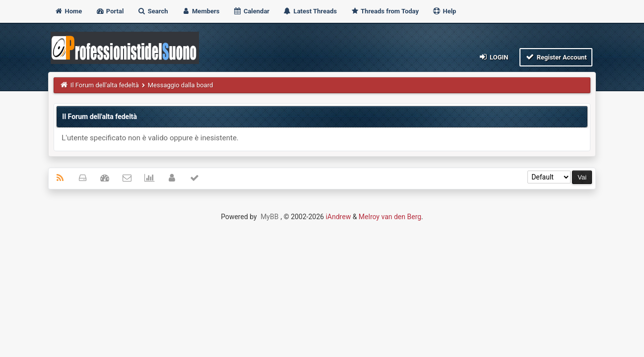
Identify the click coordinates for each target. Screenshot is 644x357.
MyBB (269, 217)
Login (493, 57)
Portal (110, 11)
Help (444, 11)
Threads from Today (385, 11)
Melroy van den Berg (390, 217)
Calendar (251, 11)
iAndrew (338, 217)
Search (153, 11)
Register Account (556, 57)
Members (201, 11)
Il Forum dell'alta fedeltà (105, 85)
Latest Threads (310, 11)
